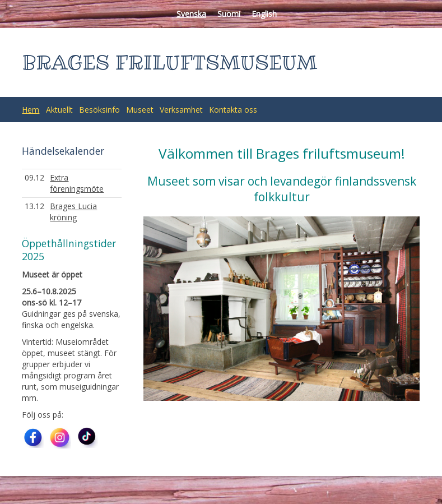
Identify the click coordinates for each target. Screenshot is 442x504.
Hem (31, 110)
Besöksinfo (99, 110)
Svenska (191, 14)
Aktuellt (59, 110)
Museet (140, 110)
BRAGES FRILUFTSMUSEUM (169, 63)
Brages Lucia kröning (73, 212)
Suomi (229, 14)
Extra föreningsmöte (77, 183)
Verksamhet (181, 110)
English (264, 14)
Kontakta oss (233, 110)
